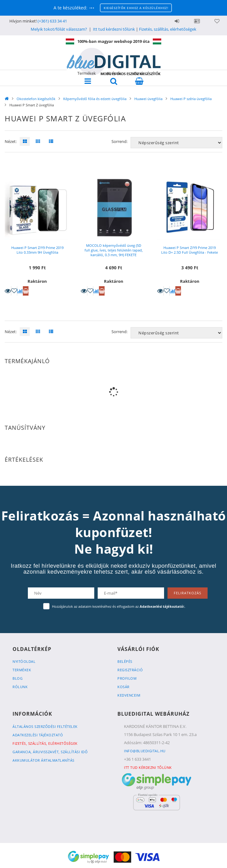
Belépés (177, 21)
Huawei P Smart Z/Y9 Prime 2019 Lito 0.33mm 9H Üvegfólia (37, 250)
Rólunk (20, 687)
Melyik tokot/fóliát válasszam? (59, 29)
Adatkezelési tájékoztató (38, 735)
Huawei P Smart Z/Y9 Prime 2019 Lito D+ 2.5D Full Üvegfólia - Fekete (190, 250)
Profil (197, 21)
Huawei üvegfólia (148, 99)
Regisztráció (130, 670)
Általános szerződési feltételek (45, 726)
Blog (18, 678)
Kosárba (26, 291)
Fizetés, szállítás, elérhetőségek (168, 29)
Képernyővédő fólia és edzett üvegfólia (95, 99)
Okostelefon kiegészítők (36, 99)
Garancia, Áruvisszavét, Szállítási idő (50, 752)
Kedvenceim (129, 695)
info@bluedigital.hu (145, 751)
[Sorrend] (176, 143)
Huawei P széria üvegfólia (191, 99)
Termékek (22, 670)
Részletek (8, 291)
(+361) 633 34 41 (52, 21)
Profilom (127, 678)
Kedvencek (217, 21)
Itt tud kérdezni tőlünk (114, 29)
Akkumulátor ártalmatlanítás (44, 760)
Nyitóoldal (24, 661)
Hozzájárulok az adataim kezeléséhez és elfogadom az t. (119, 606)
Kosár (124, 687)
